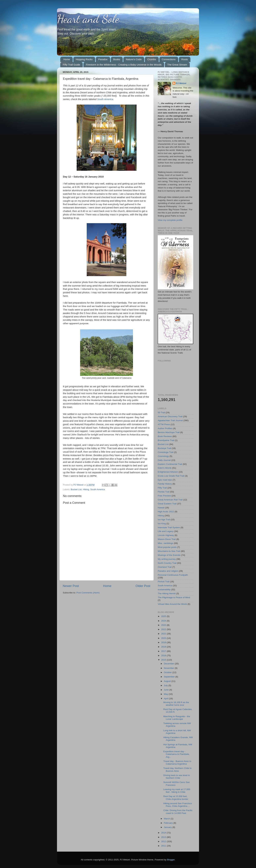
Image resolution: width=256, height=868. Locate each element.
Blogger (171, 860)
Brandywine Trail (166, 440)
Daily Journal (164, 460)
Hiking (86, 489)
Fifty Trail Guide (71, 65)
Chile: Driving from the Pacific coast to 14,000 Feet (178, 812)
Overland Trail (165, 567)
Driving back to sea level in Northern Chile (177, 777)
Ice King (162, 523)
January (168, 827)
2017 (164, 651)
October (168, 672)
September (170, 677)
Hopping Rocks (84, 59)
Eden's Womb (165, 468)
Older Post (143, 586)
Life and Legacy (166, 531)
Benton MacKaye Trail (169, 432)
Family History (165, 484)
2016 (164, 656)
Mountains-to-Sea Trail (169, 551)
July (166, 685)
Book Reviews (165, 436)
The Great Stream (177, 65)
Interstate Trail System (169, 527)
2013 (164, 837)
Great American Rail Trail (170, 500)
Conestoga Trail (166, 452)
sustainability (164, 590)
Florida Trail (164, 492)
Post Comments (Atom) (88, 593)
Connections (169, 59)
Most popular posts (167, 547)
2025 (164, 616)
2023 (164, 625)
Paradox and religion (168, 571)
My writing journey (167, 559)
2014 (164, 833)
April (166, 699)
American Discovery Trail (170, 416)
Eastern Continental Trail (170, 464)
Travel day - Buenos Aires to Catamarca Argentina (177, 763)
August (168, 681)
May (166, 694)
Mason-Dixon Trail (167, 539)
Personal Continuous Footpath (173, 575)
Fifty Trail (162, 488)
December (169, 664)
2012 (164, 841)
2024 (164, 621)
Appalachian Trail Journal (170, 420)
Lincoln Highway (166, 535)
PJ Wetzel (181, 83)
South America (98, 489)
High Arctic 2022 (166, 512)
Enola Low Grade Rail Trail (171, 476)
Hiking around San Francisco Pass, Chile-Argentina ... (178, 805)
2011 (164, 846)
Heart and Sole (88, 19)
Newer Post (71, 586)
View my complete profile (170, 220)
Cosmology (163, 456)
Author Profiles (165, 428)
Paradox (103, 59)
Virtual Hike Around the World (172, 604)
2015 (164, 660)
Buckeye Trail (164, 448)
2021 (164, 634)
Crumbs (152, 59)
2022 (164, 629)
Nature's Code (134, 59)
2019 (164, 642)
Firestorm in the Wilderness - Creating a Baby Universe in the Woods (124, 65)
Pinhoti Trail (164, 582)
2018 (164, 647)
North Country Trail (167, 563)
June (167, 690)
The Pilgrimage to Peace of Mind (174, 597)
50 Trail (161, 412)
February (169, 823)
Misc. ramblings (165, 543)
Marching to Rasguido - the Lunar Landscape (177, 718)
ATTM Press (164, 424)
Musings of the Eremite (169, 555)
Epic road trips (165, 480)
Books (117, 59)
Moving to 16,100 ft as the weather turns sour (176, 704)
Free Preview (164, 496)
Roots (185, 59)
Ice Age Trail (164, 520)
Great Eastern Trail (167, 504)
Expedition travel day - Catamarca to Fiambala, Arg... (176, 754)
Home (67, 59)
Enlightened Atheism (168, 472)
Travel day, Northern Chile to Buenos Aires (177, 769)
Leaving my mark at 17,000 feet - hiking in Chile (177, 791)
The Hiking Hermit (167, 593)
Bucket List (76, 489)
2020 (164, 638)
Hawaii (161, 508)
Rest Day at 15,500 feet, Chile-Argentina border (176, 798)
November (169, 668)
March (167, 819)
